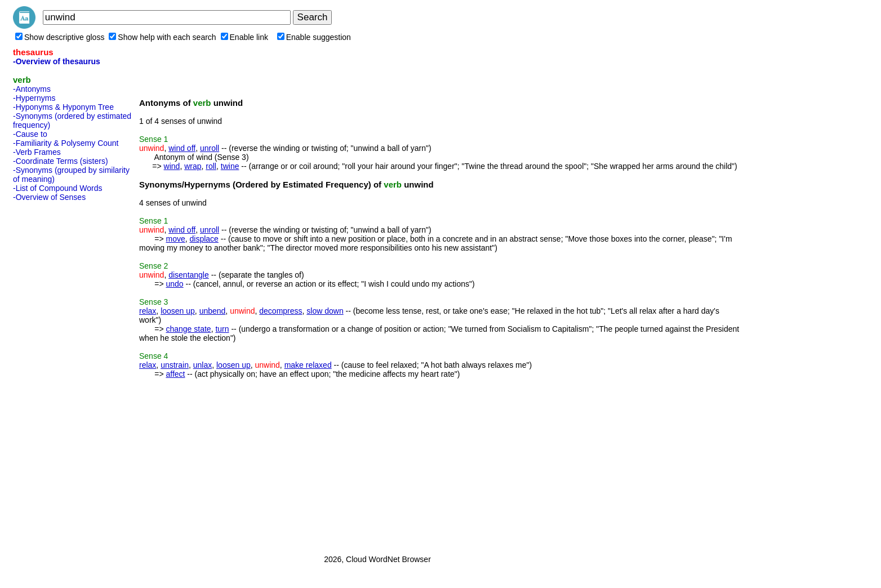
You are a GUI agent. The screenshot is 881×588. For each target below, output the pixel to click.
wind (172, 166)
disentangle (189, 275)
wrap (193, 166)
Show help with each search (162, 37)
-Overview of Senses (49, 197)
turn (222, 329)
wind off (182, 148)
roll (211, 166)
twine (230, 166)
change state (188, 329)
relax (148, 311)
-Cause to (30, 134)
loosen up (178, 311)
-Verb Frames (37, 152)
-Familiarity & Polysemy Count (66, 143)
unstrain (175, 365)
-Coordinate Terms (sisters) (61, 161)
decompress (281, 311)
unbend (213, 311)
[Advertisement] (58, 375)
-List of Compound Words (57, 188)
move (175, 239)
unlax (203, 365)
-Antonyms (32, 89)
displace (204, 239)
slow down (325, 311)
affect (175, 374)
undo (174, 284)
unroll (210, 148)
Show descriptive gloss (60, 37)
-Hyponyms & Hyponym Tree (63, 107)
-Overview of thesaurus (57, 61)
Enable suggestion (314, 37)
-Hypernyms (34, 98)
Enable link (245, 37)
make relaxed (308, 365)
